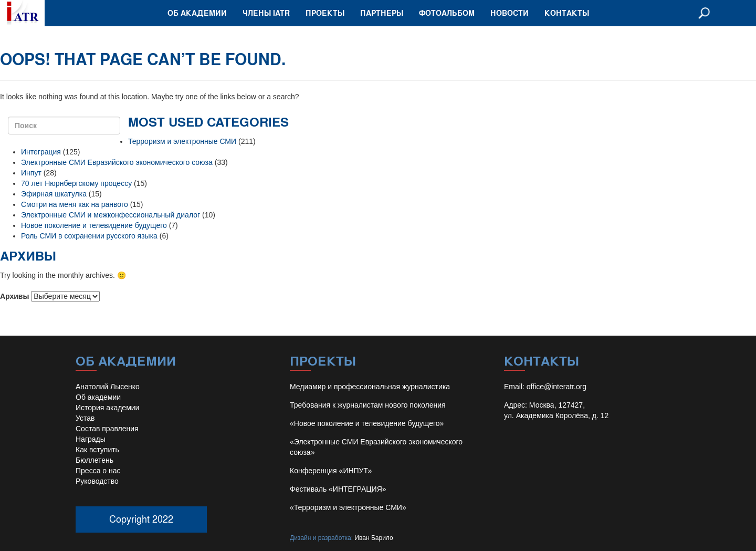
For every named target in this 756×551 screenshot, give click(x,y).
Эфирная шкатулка (54, 194)
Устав (85, 418)
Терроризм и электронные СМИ (182, 141)
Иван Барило (374, 538)
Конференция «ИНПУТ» (331, 471)
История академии (107, 408)
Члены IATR (266, 13)
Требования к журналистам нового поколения (368, 405)
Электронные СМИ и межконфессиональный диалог (111, 215)
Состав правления (107, 429)
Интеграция (41, 152)
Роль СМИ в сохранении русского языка (89, 236)
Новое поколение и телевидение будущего (94, 225)
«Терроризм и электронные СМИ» (348, 507)
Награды (91, 439)
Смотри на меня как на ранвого (75, 204)
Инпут (31, 173)
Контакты (567, 13)
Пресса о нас (98, 471)
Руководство (97, 481)
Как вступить (97, 450)
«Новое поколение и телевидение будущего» (367, 423)
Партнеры (382, 13)
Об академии (197, 13)
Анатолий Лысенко (108, 387)
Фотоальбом (447, 13)
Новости (510, 13)
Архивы (14, 296)
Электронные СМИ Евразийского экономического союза (117, 162)
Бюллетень (94, 460)
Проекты (325, 13)
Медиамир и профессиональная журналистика (370, 387)
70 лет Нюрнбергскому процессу (76, 183)
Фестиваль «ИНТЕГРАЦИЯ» (338, 489)
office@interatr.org (556, 387)
